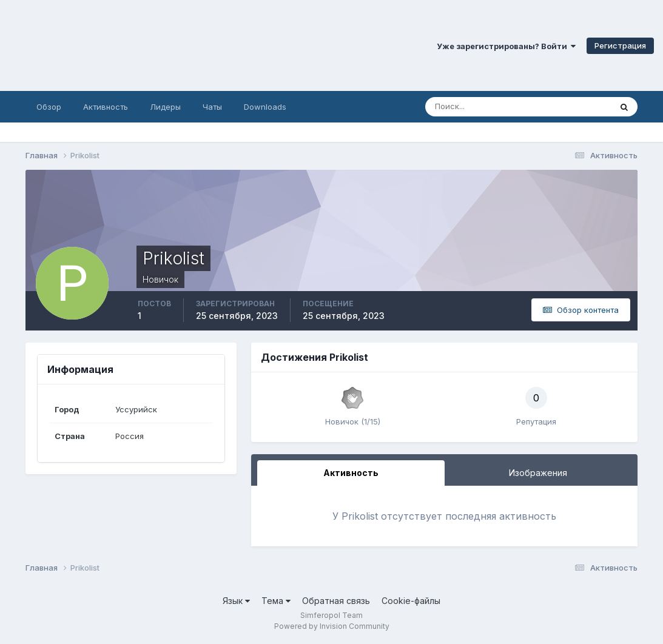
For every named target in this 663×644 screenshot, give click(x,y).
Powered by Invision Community (332, 626)
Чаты (212, 107)
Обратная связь (336, 601)
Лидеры (165, 107)
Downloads (265, 107)
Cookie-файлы (411, 601)
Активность (106, 107)
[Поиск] (466, 107)
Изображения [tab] (538, 473)
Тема (276, 601)
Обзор (49, 107)
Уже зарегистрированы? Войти (506, 46)
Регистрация (620, 45)
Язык (236, 601)
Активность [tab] (351, 473)
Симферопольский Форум (167, 45)
